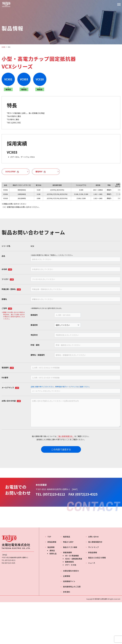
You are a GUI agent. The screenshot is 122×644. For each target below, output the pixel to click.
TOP (49, 537)
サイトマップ (93, 547)
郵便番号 (34, 315)
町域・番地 (35, 345)
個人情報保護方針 (95, 542)
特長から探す (68, 542)
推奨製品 (67, 537)
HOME (3, 47)
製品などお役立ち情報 (97, 558)
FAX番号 (5, 378)
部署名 (4, 299)
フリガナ (8, 279)
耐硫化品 (53, 554)
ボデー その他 (71, 565)
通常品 (52, 550)
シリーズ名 (6, 246)
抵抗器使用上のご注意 (72, 587)
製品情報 (51, 547)
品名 (3, 256)
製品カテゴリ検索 (70, 547)
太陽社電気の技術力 (71, 571)
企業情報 (67, 576)
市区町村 (34, 335)
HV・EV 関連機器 (72, 556)
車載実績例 (67, 552)
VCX (9, 47)
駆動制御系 (70, 562)
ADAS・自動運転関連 (74, 559)
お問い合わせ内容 (11, 401)
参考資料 (67, 592)
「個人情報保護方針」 (65, 436)
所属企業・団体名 (11, 289)
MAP (75, 489)
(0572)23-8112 (54, 494)
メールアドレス (10, 387)
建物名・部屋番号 (38, 355)
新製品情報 (52, 542)
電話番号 (8, 368)
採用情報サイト (69, 581)
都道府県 (34, 325)
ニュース (92, 563)
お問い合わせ (93, 537)
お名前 (7, 269)
